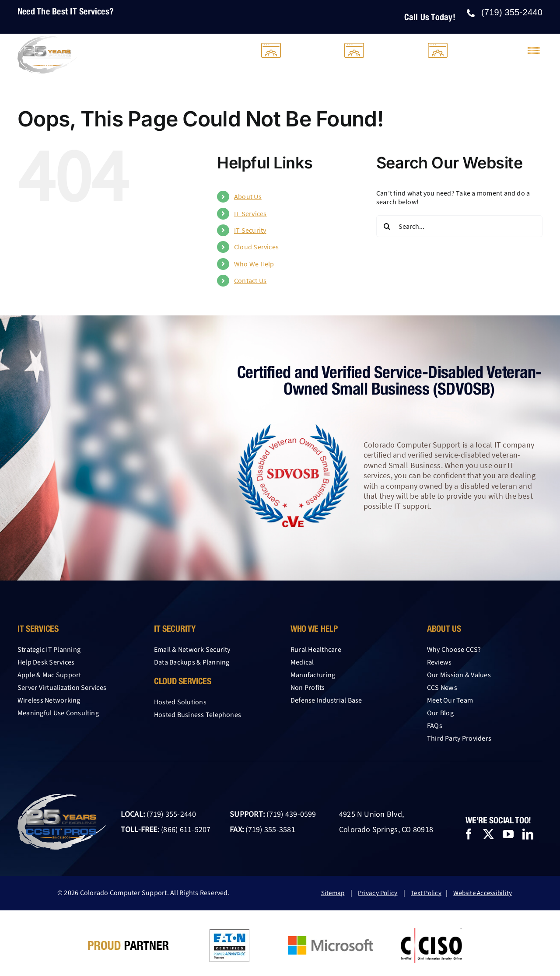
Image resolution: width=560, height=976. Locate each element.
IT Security (250, 230)
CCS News (442, 688)
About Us (248, 196)
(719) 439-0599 (291, 814)
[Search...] (459, 226)
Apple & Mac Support (49, 675)
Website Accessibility (483, 893)
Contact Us (250, 280)
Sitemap (333, 893)
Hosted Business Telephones (198, 715)
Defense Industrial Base (326, 700)
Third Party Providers (459, 738)
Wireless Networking (49, 700)
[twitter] (488, 834)
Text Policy (426, 893)
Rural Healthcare (316, 650)
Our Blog (440, 713)
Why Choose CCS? (454, 650)
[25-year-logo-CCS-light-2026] (47, 39)
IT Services (250, 213)
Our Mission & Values (459, 675)
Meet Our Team (450, 700)
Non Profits (308, 688)
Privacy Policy (378, 893)
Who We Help (254, 264)
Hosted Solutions (180, 702)
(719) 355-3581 (270, 830)
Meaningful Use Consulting (58, 713)
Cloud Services (256, 247)
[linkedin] (528, 834)
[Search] (387, 226)
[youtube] (508, 834)
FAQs (435, 726)
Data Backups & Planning (192, 662)
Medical (302, 662)
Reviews (439, 662)
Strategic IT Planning (49, 650)
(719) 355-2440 (171, 814)
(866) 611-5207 (186, 830)
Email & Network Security (192, 650)
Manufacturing (313, 675)
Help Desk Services (46, 662)
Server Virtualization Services (62, 688)
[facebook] (469, 834)
